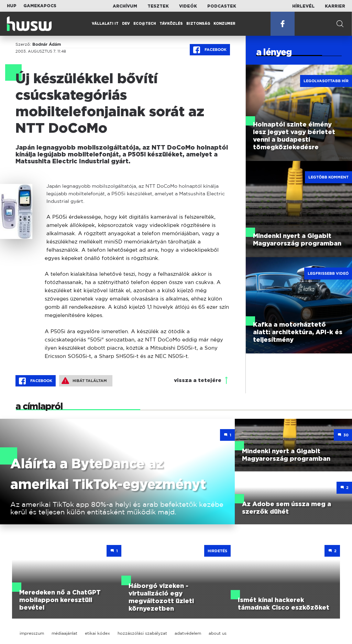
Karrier (335, 6)
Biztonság (198, 24)
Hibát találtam (84, 381)
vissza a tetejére (198, 380)
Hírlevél (303, 6)
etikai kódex (97, 633)
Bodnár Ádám (47, 44)
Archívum (125, 6)
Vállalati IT (105, 24)
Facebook (210, 50)
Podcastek (222, 6)
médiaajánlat (64, 633)
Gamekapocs (40, 6)
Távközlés (171, 24)
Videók (188, 6)
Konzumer (224, 24)
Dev (126, 24)
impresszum (32, 633)
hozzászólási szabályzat (142, 633)
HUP (12, 6)
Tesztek (158, 6)
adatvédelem (188, 633)
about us (218, 633)
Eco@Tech (145, 24)
